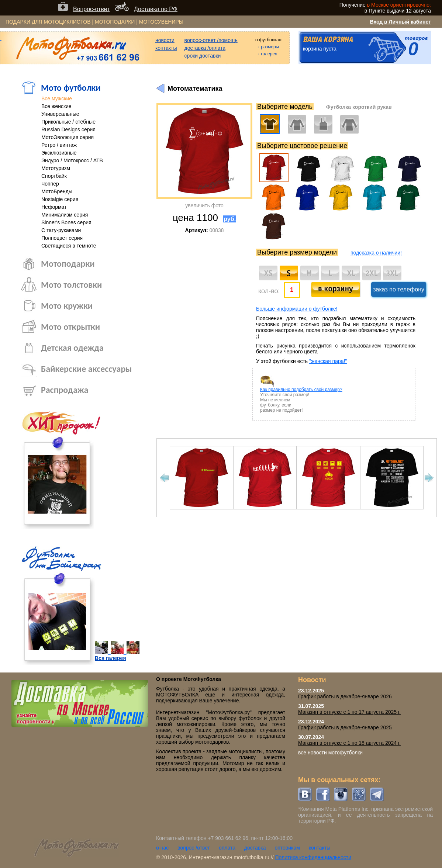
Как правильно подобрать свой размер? (301, 390)
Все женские (56, 106)
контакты (166, 48)
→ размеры (267, 47)
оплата (227, 848)
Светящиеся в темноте (69, 246)
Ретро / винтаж (59, 145)
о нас (162, 848)
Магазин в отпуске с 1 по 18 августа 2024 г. (349, 743)
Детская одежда (72, 348)
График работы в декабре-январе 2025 (345, 727)
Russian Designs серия (68, 129)
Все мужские (57, 98)
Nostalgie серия (60, 199)
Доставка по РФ (156, 9)
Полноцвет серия (62, 238)
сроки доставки (203, 56)
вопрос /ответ (194, 848)
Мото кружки (67, 306)
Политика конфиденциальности (313, 857)
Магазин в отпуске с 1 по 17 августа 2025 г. (349, 712)
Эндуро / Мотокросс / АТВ (72, 160)
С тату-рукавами (61, 230)
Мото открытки (70, 327)
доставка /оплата (205, 48)
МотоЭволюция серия (68, 137)
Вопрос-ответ (91, 9)
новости (165, 40)
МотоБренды (57, 191)
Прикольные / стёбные (68, 122)
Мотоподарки (68, 264)
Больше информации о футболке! (297, 309)
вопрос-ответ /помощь (211, 40)
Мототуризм (56, 168)
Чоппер (50, 184)
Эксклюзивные (59, 153)
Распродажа (65, 390)
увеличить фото (204, 205)
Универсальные (60, 114)
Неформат (54, 207)
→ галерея (266, 54)
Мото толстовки (71, 285)
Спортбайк (54, 176)
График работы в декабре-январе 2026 (345, 696)
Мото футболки (71, 88)
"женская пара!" (328, 361)
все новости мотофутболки (330, 753)
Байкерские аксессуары (86, 369)
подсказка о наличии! (376, 253)
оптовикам (287, 848)
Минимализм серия (65, 215)
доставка (255, 848)
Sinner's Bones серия (66, 222)
